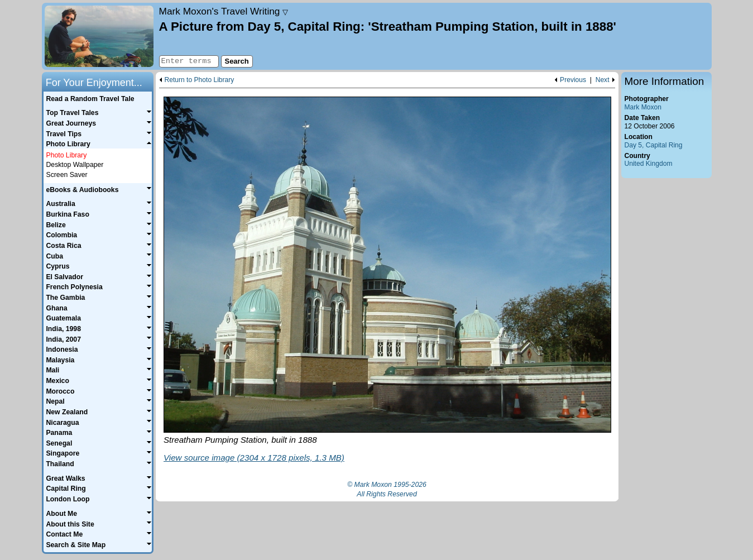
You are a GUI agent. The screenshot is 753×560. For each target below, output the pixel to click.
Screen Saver (67, 175)
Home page (99, 36)
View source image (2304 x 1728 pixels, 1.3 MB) (254, 458)
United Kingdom (649, 164)
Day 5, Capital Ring (654, 145)
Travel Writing (224, 11)
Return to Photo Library (200, 80)
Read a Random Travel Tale (90, 99)
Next (603, 80)
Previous (573, 80)
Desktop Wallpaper (75, 165)
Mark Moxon (643, 107)
